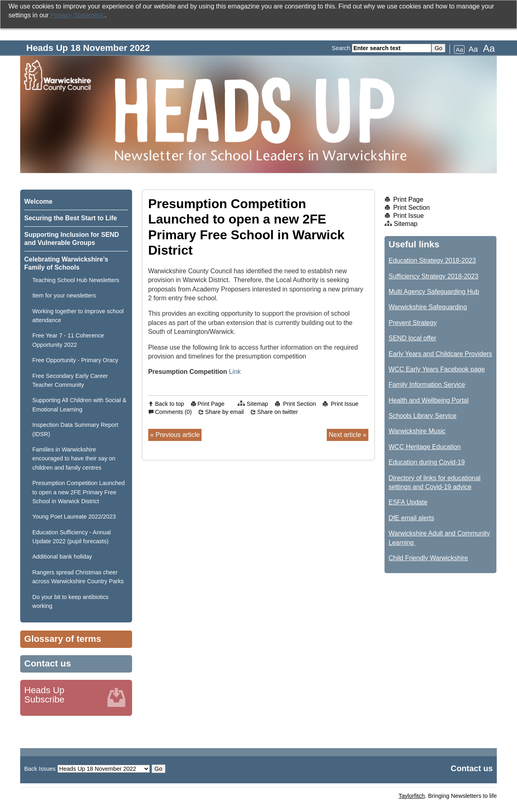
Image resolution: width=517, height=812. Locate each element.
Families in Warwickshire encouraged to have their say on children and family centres (74, 459)
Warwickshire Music (417, 431)
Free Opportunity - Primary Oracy (75, 360)
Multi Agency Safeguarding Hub (434, 292)
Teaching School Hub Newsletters (76, 280)
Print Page (211, 404)
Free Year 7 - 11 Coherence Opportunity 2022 (68, 340)
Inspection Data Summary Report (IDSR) (75, 429)
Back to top (170, 404)
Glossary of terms (63, 639)
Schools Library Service (422, 416)
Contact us (48, 663)
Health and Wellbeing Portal (429, 400)
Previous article (178, 435)
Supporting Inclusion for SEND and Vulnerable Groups (72, 239)
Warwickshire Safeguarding (428, 307)
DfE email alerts (411, 518)
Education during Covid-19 (427, 462)
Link (235, 372)
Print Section (300, 404)
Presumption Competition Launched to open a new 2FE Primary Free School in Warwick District (79, 492)
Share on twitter (278, 412)
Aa (459, 50)
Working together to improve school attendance (78, 316)
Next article (345, 435)
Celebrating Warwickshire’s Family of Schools (66, 263)
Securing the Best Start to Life (70, 218)
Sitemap (257, 404)
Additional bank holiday (62, 557)
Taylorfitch (412, 796)
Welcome (38, 201)
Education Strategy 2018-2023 (432, 260)
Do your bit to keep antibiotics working (70, 601)
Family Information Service (427, 385)
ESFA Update (408, 502)
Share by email (225, 412)
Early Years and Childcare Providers (440, 354)
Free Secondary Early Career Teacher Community (70, 380)
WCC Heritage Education (425, 447)
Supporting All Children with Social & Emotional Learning (79, 405)
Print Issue (345, 404)
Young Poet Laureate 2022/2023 (74, 517)
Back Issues (40, 769)
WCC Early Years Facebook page (437, 369)
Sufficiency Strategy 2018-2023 (433, 276)
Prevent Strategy (413, 323)
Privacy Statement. (78, 15)
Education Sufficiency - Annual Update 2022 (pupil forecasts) (71, 537)
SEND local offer (412, 338)
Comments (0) (173, 412)
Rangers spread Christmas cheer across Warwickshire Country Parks (78, 577)
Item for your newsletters (64, 295)
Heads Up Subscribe (44, 695)
